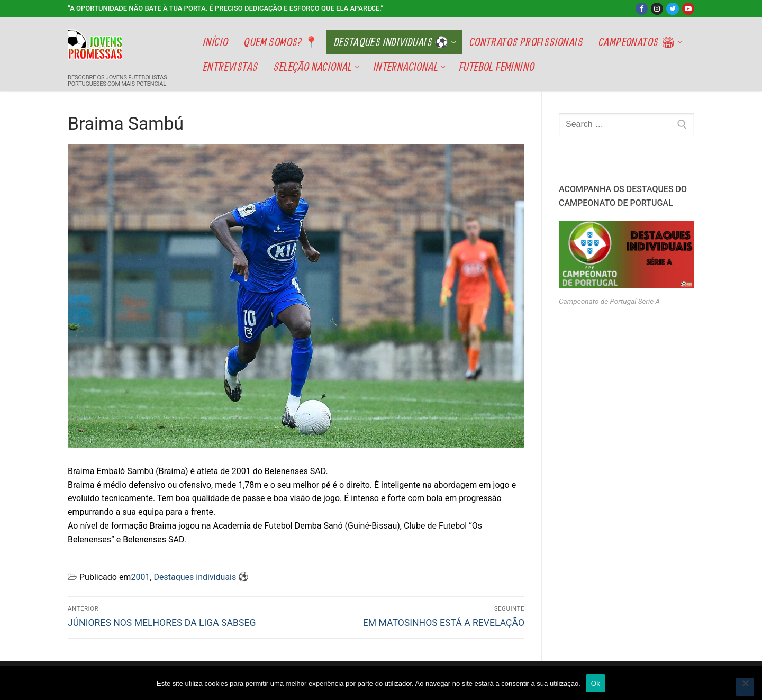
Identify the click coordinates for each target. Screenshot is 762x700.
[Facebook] (642, 9)
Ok (596, 683)
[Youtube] (688, 9)
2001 (140, 577)
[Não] (745, 687)
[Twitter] (672, 9)
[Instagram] (657, 9)
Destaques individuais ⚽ (201, 577)
